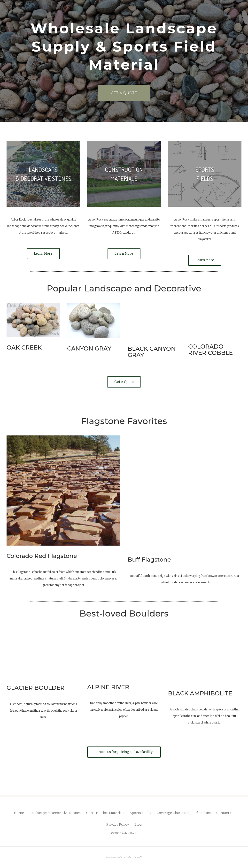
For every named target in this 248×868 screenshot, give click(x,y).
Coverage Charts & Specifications (184, 811)
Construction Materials (105, 811)
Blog (138, 823)
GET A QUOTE (131, 93)
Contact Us (225, 811)
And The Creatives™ (133, 856)
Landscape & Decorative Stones (55, 811)
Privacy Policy (118, 823)
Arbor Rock (129, 832)
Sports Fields (140, 811)
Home (19, 811)
